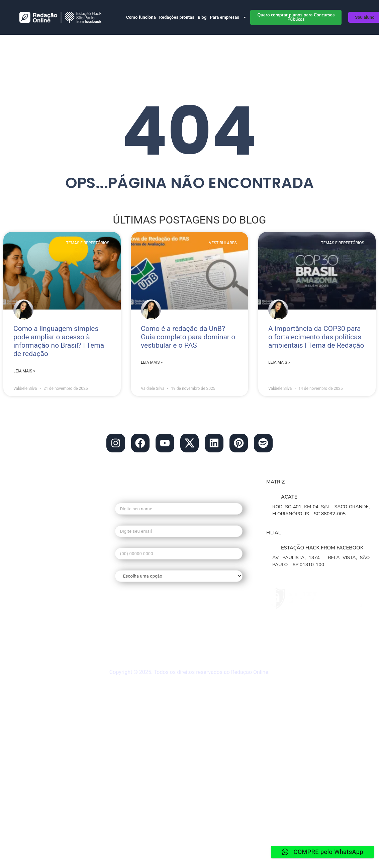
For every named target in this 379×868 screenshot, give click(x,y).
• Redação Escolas (32, 536)
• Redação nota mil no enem (45, 581)
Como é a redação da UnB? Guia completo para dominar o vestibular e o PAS (188, 337)
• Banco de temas (31, 558)
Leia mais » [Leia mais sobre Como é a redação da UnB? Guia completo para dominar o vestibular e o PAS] (152, 362)
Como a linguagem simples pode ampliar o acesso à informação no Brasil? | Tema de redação (59, 341)
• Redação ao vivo (31, 653)
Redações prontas (177, 17)
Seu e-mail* (179, 529)
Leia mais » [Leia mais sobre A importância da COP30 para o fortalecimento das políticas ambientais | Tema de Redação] (279, 362)
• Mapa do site (26, 642)
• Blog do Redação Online (42, 525)
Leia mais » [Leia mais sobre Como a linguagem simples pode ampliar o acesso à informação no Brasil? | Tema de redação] (24, 371)
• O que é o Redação (34, 570)
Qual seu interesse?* (179, 572)
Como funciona (141, 17)
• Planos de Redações (36, 547)
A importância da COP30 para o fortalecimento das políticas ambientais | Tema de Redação (316, 337)
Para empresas (228, 17)
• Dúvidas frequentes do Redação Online (52, 617)
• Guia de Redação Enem (40, 603)
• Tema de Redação (33, 592)
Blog (202, 17)
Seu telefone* (179, 552)
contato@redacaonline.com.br (47, 501)
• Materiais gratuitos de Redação (51, 631)
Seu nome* (179, 507)
